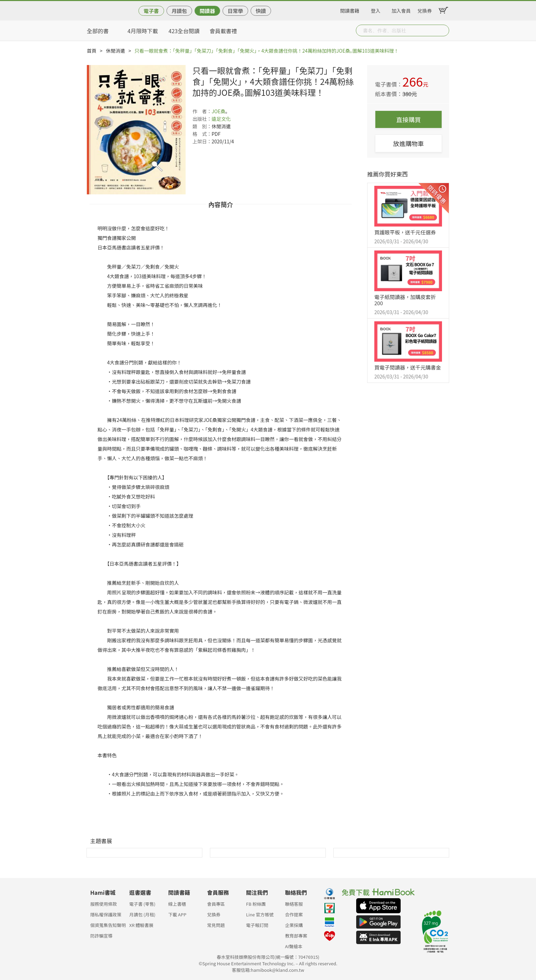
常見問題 (216, 925)
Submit (443, 30)
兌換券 (425, 10)
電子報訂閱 (257, 925)
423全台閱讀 (184, 31)
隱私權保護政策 (106, 914)
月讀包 (179, 11)
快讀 (261, 11)
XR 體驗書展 (141, 925)
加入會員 (401, 10)
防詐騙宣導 (101, 936)
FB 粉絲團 (256, 904)
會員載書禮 (223, 31)
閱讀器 (207, 11)
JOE (216, 111)
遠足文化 (221, 119)
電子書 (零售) (142, 904)
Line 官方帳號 (260, 914)
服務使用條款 (104, 904)
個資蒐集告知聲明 (108, 925)
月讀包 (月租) (142, 914)
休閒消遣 (116, 51)
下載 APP (177, 914)
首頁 (92, 51)
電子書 (151, 11)
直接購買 (408, 119)
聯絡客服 (294, 904)
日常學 (235, 11)
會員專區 (216, 904)
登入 (376, 10)
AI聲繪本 (294, 946)
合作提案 (294, 914)
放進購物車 (408, 143)
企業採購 (294, 925)
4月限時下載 (143, 31)
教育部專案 (296, 936)
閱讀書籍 (350, 10)
